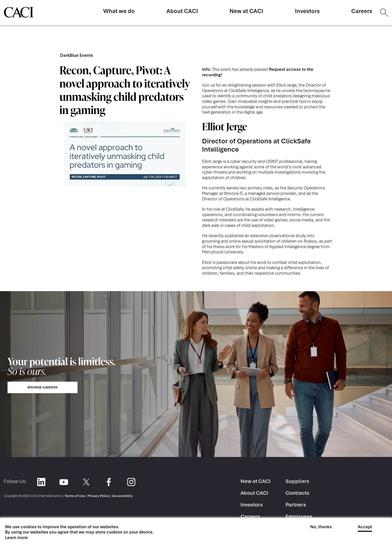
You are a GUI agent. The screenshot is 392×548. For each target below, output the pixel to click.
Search (384, 13)
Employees (299, 516)
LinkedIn (41, 482)
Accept (365, 527)
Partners (296, 505)
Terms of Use (75, 496)
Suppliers (297, 481)
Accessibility (122, 496)
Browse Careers (42, 387)
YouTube (64, 482)
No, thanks (321, 527)
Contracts (297, 493)
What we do (119, 11)
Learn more (16, 538)
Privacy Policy (99, 496)
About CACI (182, 11)
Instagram (131, 482)
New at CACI (246, 11)
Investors (307, 11)
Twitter (86, 482)
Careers (362, 11)
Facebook (109, 482)
